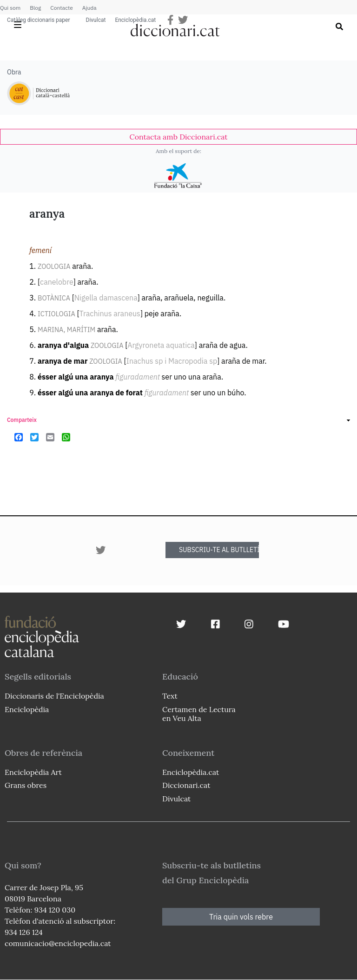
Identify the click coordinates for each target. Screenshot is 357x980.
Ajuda (89, 8)
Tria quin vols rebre (241, 917)
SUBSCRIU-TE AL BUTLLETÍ (219, 550)
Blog (35, 8)
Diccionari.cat (186, 785)
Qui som (10, 8)
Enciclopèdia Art (33, 772)
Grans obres (26, 785)
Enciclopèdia (27, 709)
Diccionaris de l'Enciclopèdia (54, 696)
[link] (178, 137)
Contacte (61, 8)
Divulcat (96, 20)
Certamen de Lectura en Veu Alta (199, 714)
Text (170, 696)
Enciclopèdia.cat (135, 20)
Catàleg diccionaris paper (39, 20)
